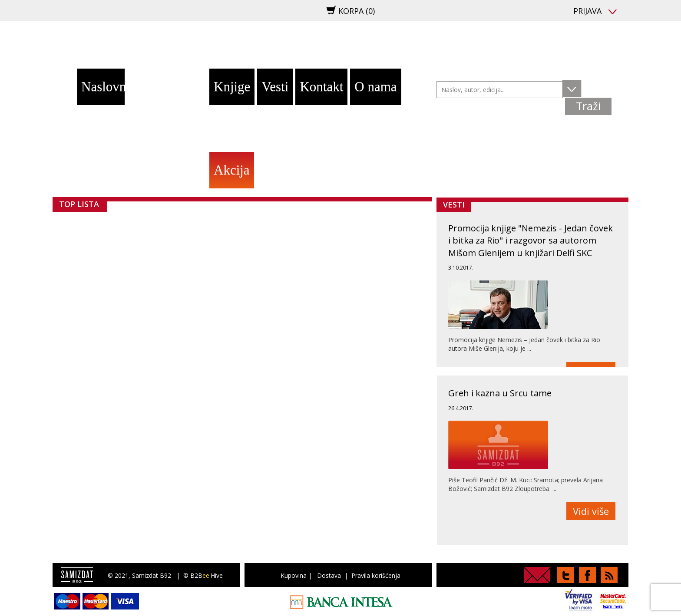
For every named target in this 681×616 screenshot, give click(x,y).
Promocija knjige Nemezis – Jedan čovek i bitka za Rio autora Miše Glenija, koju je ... (524, 344)
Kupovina (294, 575)
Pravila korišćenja (376, 575)
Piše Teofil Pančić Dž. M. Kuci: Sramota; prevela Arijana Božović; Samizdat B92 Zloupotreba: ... (526, 484)
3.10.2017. (461, 268)
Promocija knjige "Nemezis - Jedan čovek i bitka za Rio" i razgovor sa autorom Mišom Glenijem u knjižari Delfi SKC (531, 240)
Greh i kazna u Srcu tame (500, 393)
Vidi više (591, 511)
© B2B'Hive (203, 575)
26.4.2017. (461, 408)
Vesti (275, 87)
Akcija (232, 170)
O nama (375, 87)
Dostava (329, 575)
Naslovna (103, 87)
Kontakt (321, 87)
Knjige (232, 87)
